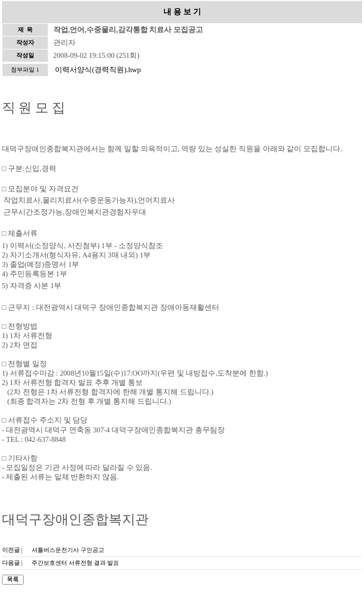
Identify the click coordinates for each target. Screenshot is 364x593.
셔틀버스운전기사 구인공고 (68, 550)
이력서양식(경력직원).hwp (98, 70)
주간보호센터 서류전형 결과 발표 (75, 563)
